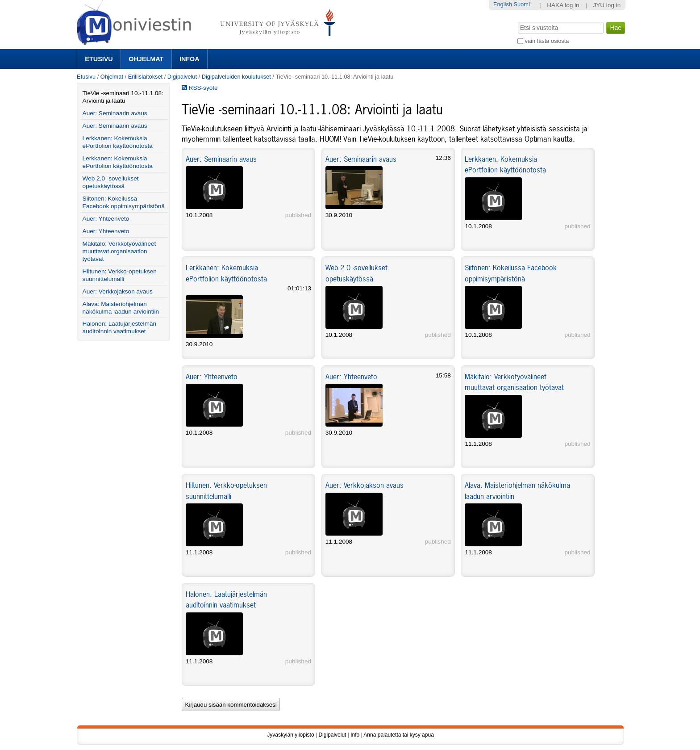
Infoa (190, 59)
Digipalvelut (182, 77)
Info (355, 735)
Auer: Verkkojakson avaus (365, 485)
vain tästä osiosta (547, 41)
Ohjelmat (146, 59)
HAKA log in (563, 5)
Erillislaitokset (146, 77)
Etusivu (99, 59)
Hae (517, 21)
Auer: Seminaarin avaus (221, 159)
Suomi (521, 4)
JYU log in (607, 5)
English (503, 4)
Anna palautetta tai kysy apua (398, 735)
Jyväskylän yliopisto (290, 735)
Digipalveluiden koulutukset (236, 77)
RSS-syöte (200, 88)
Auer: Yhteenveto (212, 377)
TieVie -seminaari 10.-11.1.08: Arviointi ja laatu (123, 97)
